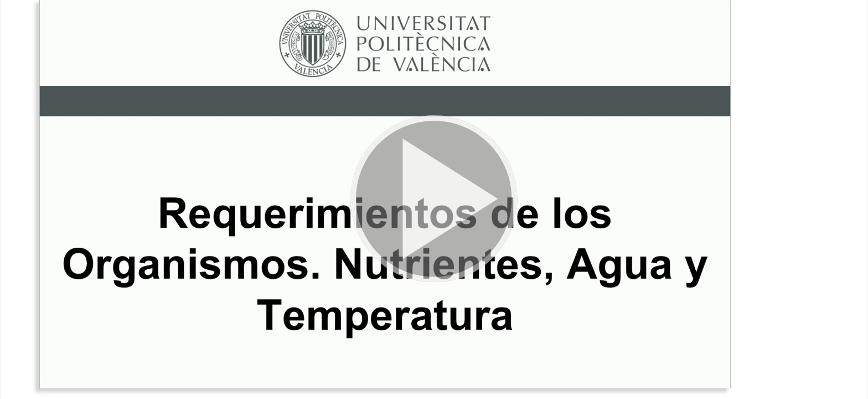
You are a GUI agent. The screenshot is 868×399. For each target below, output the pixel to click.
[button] (434, 199)
